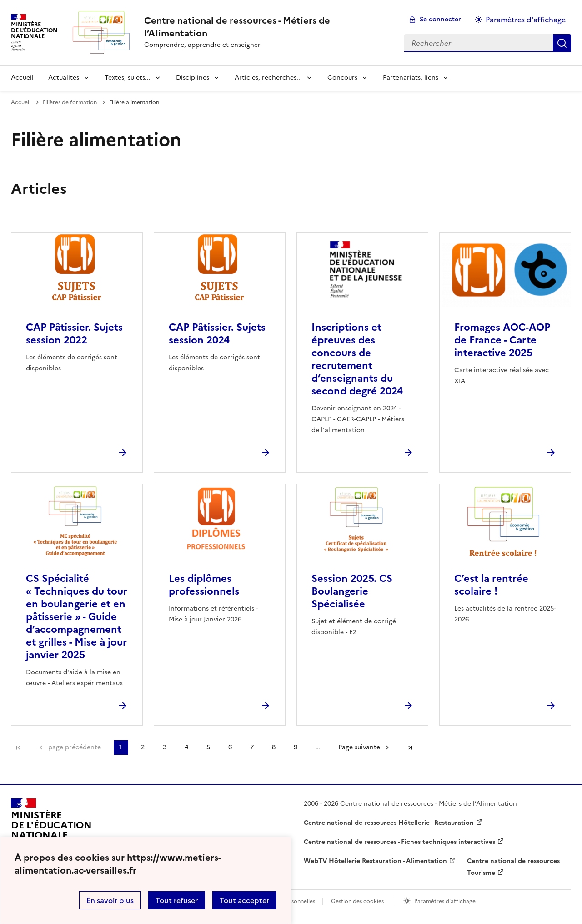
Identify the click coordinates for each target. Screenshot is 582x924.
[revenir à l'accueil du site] (267, 27)
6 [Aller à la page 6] (230, 747)
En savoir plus (110, 900)
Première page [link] (18, 747)
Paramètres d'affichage (445, 901)
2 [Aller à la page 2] (143, 747)
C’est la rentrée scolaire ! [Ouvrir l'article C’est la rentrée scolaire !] (491, 585)
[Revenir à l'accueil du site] (51, 829)
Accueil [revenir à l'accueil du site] (22, 78)
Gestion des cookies (357, 901)
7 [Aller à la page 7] (252, 747)
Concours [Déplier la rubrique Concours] (342, 78)
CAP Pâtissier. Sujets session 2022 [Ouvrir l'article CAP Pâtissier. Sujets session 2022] (74, 334)
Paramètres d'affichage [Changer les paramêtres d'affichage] (526, 20)
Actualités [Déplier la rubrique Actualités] (64, 78)
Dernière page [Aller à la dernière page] (410, 747)
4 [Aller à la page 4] (186, 747)
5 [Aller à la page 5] (208, 747)
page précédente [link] (75, 747)
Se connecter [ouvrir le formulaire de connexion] (440, 19)
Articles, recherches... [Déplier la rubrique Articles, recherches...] (268, 78)
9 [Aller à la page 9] (296, 747)
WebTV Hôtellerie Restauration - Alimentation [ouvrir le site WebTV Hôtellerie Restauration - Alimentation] (375, 861)
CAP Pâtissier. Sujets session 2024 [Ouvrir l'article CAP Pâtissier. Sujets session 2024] (217, 334)
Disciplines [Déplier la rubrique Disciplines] (193, 78)
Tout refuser (177, 900)
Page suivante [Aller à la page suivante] (359, 747)
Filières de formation (70, 102)
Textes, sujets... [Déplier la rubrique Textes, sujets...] (128, 78)
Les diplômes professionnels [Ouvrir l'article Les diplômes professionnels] (204, 585)
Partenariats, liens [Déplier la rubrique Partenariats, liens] (411, 78)
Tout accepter (244, 900)
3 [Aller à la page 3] (165, 747)
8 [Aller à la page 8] (274, 747)
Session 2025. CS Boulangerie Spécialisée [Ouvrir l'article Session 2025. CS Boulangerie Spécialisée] (352, 591)
